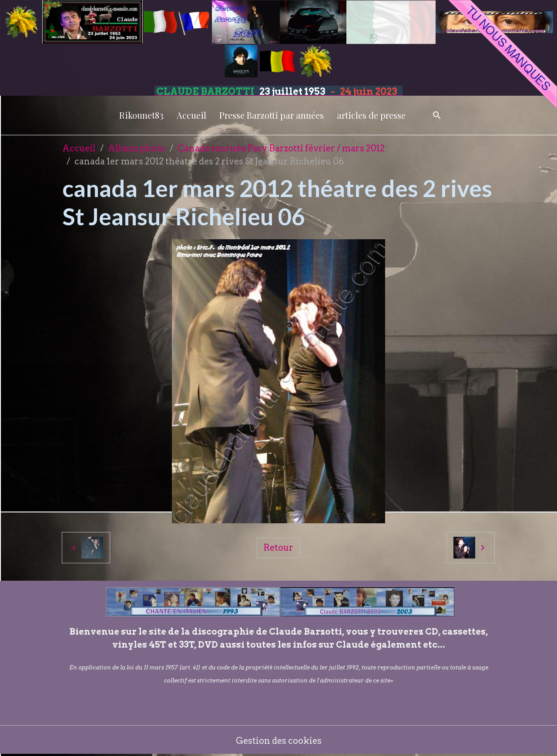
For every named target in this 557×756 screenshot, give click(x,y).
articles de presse (371, 115)
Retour (278, 548)
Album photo (137, 148)
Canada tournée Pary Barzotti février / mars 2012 (281, 148)
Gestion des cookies (279, 741)
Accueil (191, 115)
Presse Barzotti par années (272, 115)
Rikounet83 (141, 115)
